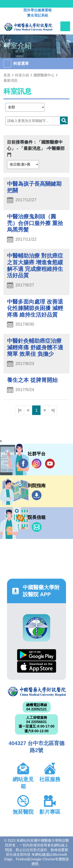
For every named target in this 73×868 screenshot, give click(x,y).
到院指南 (37, 495)
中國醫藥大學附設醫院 (36, 692)
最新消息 (11, 80)
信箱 (37, 527)
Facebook (23, 463)
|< (20, 410)
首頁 (7, 75)
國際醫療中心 (44, 75)
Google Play (37, 655)
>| (53, 410)
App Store (37, 667)
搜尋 (64, 120)
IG (37, 464)
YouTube (50, 463)
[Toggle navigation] (65, 26)
